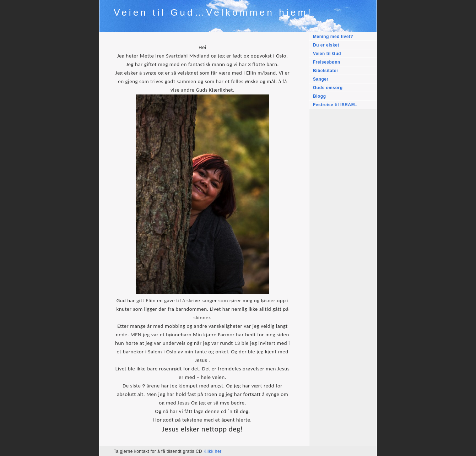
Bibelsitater (326, 71)
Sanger (321, 79)
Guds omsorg (328, 88)
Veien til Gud (327, 54)
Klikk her (213, 451)
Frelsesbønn (327, 62)
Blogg (320, 96)
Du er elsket (326, 45)
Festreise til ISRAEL (335, 105)
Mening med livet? (333, 37)
